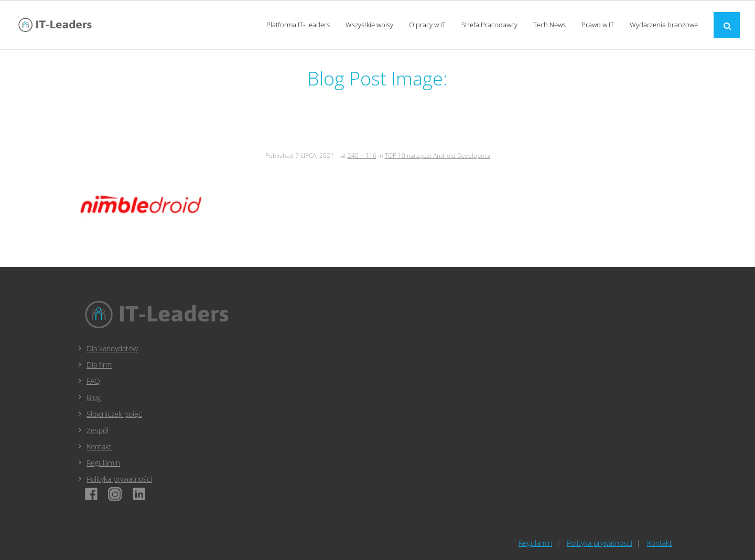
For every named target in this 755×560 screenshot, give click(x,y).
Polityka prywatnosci (600, 543)
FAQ (93, 381)
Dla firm (99, 365)
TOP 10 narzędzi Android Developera (438, 155)
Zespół (98, 430)
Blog (94, 397)
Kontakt (99, 446)
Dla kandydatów (112, 348)
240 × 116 (362, 155)
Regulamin (103, 463)
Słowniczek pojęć (114, 414)
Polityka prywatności (119, 479)
